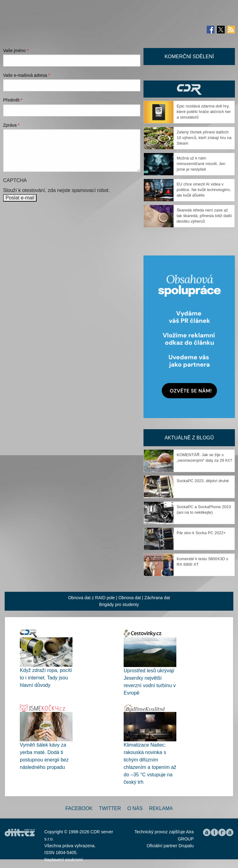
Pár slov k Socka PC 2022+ (201, 533)
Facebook (79, 808)
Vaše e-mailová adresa (27, 75)
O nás (135, 808)
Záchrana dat (157, 598)
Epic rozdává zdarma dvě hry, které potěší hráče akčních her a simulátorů (204, 112)
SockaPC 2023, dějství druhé (203, 481)
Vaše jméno (16, 50)
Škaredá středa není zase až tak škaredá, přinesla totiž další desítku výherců (204, 216)
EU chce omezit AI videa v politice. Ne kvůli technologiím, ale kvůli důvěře (204, 190)
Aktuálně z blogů (189, 438)
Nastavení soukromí (64, 860)
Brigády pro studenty (119, 604)
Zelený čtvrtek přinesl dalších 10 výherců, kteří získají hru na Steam (204, 138)
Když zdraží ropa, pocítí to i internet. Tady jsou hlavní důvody (46, 678)
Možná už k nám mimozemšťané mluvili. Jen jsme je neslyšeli (201, 164)
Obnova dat (130, 598)
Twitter (110, 808)
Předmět (13, 100)
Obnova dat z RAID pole (92, 598)
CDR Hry (189, 89)
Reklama (161, 808)
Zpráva (11, 125)
